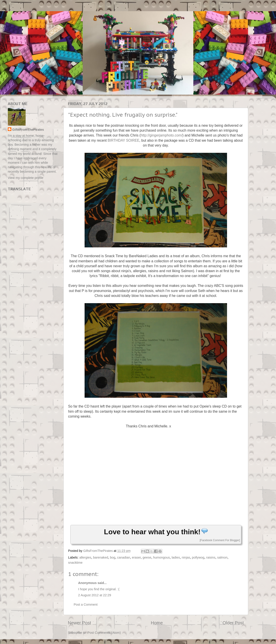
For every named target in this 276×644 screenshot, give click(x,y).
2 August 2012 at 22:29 (95, 595)
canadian (124, 557)
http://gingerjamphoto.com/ (161, 135)
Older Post (233, 623)
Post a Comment (86, 605)
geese (147, 557)
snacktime (75, 563)
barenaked (101, 557)
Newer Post (79, 623)
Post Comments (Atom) (104, 633)
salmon (222, 557)
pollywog (198, 557)
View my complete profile (26, 178)
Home (157, 623)
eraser (136, 557)
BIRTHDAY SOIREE (124, 140)
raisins (211, 557)
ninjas (186, 557)
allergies (85, 557)
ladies (176, 557)
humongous (161, 557)
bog (113, 557)
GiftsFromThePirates (28, 130)
